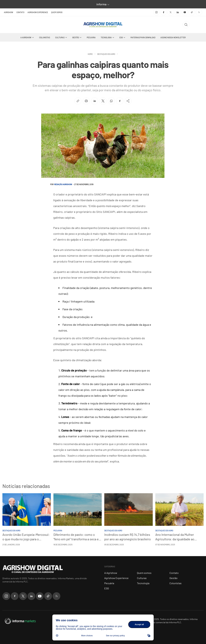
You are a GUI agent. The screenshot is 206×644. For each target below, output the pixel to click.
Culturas (60, 37)
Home (90, 54)
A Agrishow (26, 37)
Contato (20, 12)
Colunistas (45, 37)
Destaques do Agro (106, 54)
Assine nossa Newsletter (173, 37)
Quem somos (57, 12)
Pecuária (91, 37)
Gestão (76, 37)
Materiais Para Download (143, 37)
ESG (121, 37)
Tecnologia (106, 37)
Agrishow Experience (38, 12)
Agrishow (9, 12)
